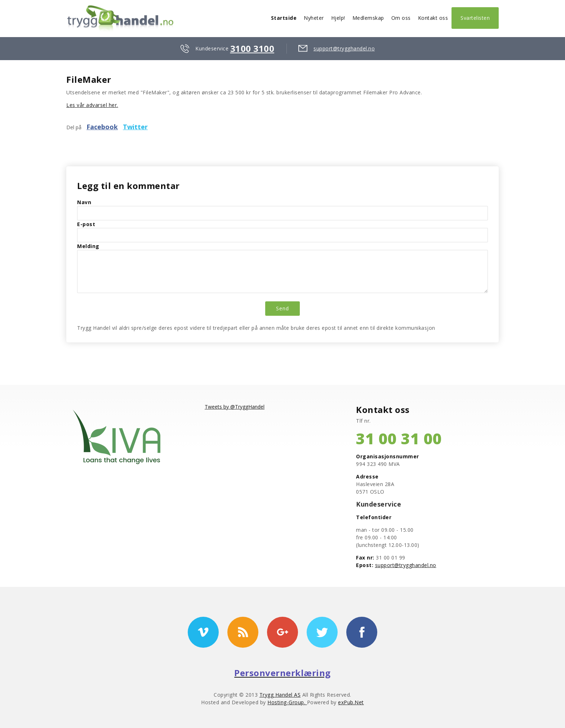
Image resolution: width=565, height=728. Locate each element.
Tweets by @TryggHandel (235, 407)
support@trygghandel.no (344, 48)
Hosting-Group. (287, 702)
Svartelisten (475, 18)
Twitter (135, 127)
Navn (84, 202)
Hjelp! (338, 18)
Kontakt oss (433, 18)
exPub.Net (351, 702)
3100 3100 (252, 48)
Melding (88, 246)
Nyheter (314, 18)
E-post (86, 224)
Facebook (102, 127)
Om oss (401, 18)
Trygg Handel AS (280, 695)
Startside (284, 18)
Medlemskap (368, 18)
